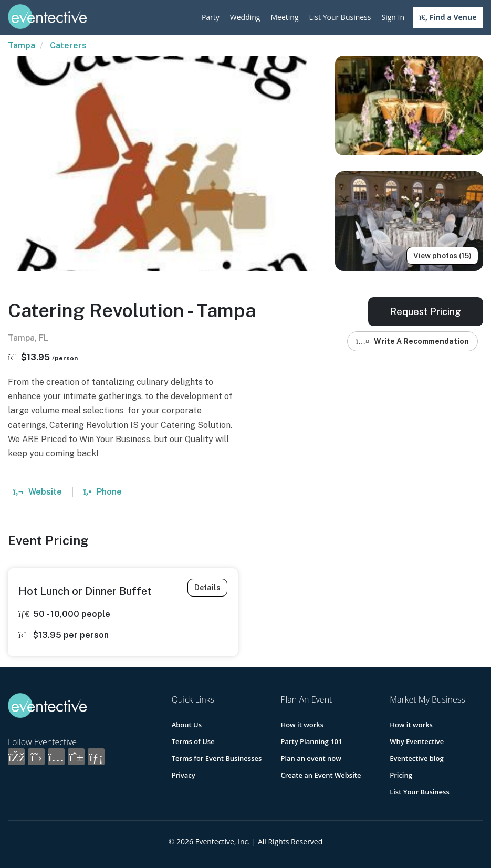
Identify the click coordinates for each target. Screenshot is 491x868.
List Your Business (340, 17)
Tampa (22, 45)
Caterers (68, 45)
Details (207, 588)
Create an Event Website (321, 775)
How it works (302, 725)
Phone (103, 492)
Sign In (393, 17)
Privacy (184, 775)
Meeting (284, 17)
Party (211, 17)
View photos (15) (442, 256)
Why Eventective (417, 741)
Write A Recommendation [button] (412, 341)
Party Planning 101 (311, 741)
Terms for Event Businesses (217, 758)
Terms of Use (193, 741)
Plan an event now (311, 758)
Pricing (401, 775)
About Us (187, 725)
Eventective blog (416, 758)
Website (38, 492)
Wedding (245, 17)
